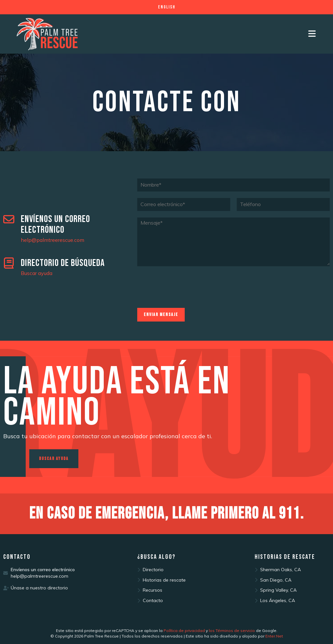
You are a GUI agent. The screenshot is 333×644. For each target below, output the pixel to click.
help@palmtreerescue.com (53, 240)
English (167, 7)
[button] (54, 459)
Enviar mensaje (161, 315)
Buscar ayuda (37, 273)
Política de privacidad (184, 631)
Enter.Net (274, 636)
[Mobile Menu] (312, 34)
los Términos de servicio (232, 631)
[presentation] (187, 297)
